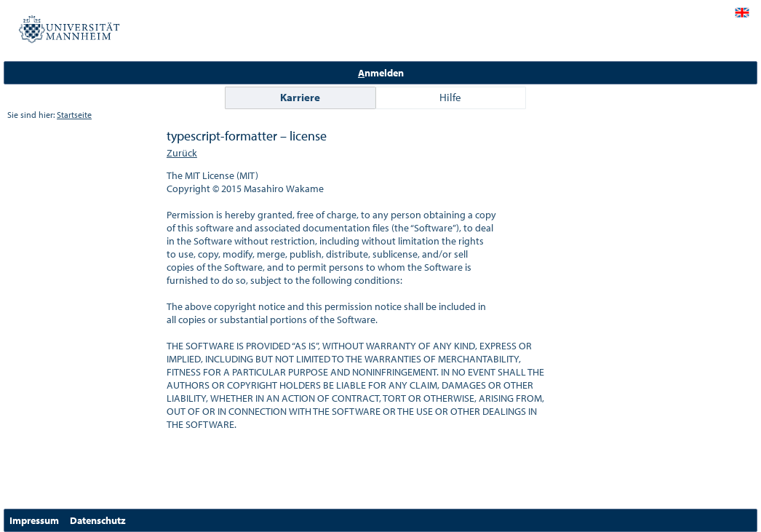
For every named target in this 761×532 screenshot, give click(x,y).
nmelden (381, 73)
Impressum (34, 520)
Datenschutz (98, 520)
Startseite (74, 115)
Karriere (300, 97)
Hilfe (450, 97)
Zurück (182, 153)
